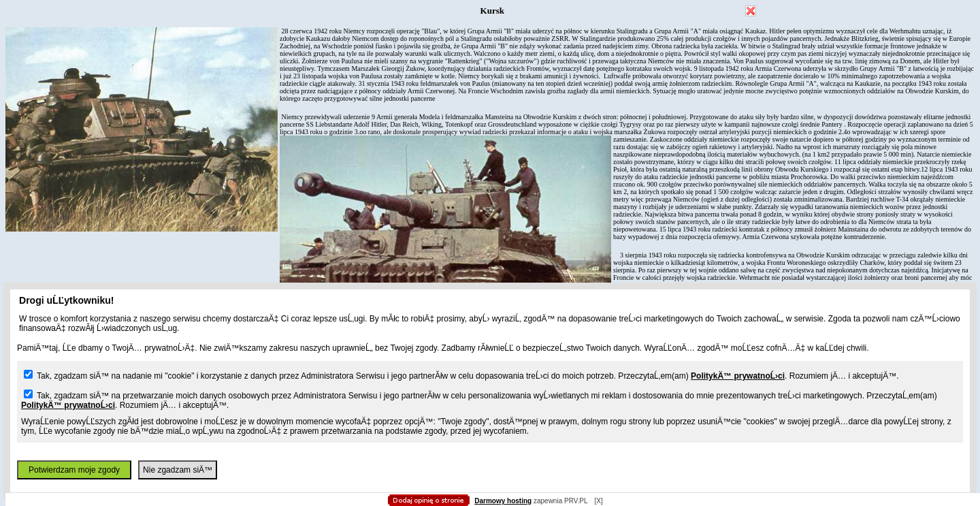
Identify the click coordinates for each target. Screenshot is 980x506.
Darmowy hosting (503, 501)
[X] (598, 501)
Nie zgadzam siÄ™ (178, 470)
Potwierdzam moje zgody (74, 470)
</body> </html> (490, 68)
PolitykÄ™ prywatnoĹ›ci (738, 376)
